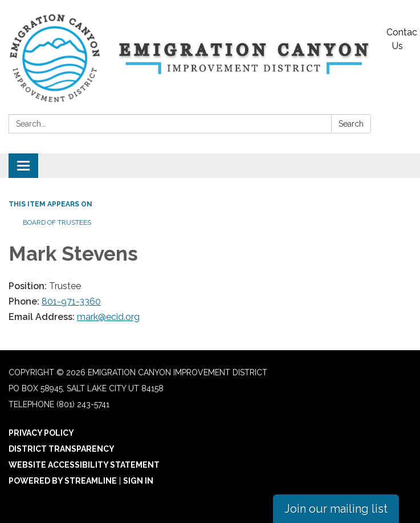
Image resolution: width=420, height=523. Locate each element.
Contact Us (402, 39)
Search (351, 124)
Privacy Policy (41, 433)
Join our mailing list (336, 509)
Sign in (138, 481)
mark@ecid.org (108, 317)
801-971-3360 (71, 301)
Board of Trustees (57, 222)
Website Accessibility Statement (84, 465)
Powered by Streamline (63, 481)
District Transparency (62, 449)
